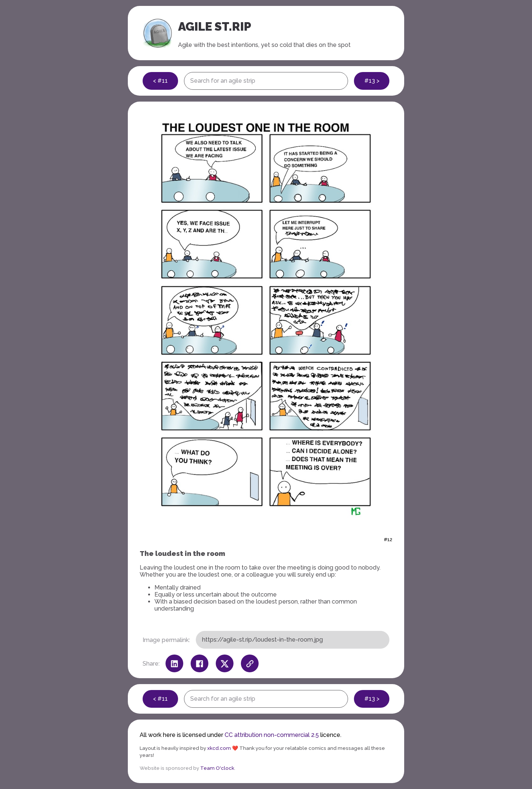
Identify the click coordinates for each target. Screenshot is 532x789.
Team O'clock (217, 768)
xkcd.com (219, 748)
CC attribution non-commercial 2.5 (272, 735)
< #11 (160, 81)
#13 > (372, 81)
